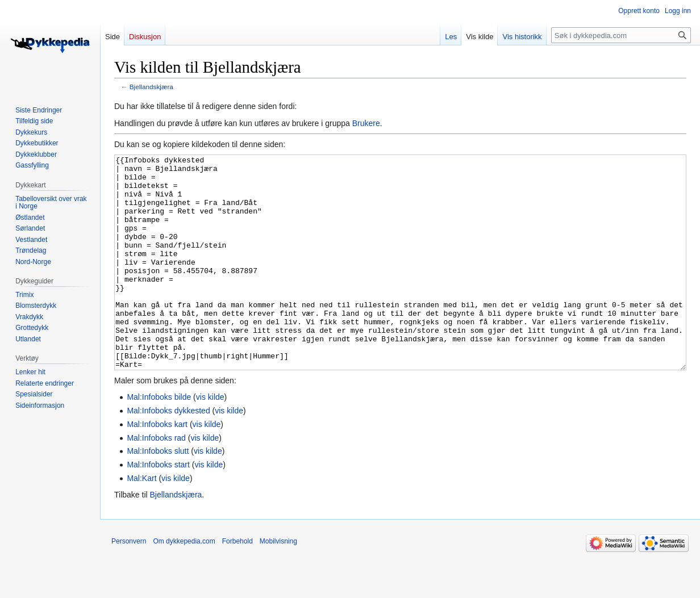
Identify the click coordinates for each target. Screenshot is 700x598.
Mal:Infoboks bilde (159, 440)
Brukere (366, 123)
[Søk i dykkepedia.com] (621, 35)
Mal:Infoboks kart (157, 467)
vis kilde (210, 440)
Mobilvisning (278, 584)
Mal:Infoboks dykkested (168, 453)
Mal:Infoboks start (158, 507)
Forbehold (238, 584)
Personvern (129, 584)
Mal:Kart (141, 521)
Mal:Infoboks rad (156, 480)
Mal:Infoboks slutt (158, 494)
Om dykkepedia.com (184, 584)
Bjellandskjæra (151, 87)
